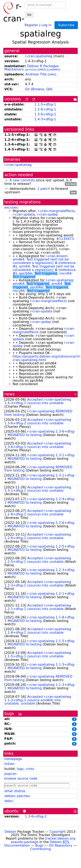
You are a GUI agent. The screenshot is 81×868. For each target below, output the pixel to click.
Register (31, 25)
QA (49, 89)
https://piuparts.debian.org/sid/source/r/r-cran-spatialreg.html (47, 358)
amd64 (18, 259)
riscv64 (65, 273)
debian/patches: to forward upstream (40, 191)
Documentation (17, 845)
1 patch (44, 189)
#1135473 (65, 239)
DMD (42, 70)
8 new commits (22, 180)
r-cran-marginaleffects (56, 211)
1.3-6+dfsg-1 (45, 114)
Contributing (41, 849)
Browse (38, 89)
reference (68, 263)
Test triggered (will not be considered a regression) (41, 261)
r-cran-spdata (24, 214)
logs (20, 769)
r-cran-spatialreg (39, 56)
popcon (10, 774)
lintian (10, 764)
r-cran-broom (57, 256)
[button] (6, 180)
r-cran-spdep (47, 214)
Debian (10, 832)
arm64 (24, 266)
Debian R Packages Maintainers (32, 68)
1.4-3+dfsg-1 (45, 119)
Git (27, 89)
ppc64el (26, 273)
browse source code (21, 778)
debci (9, 801)
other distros (15, 791)
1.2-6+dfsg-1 (45, 109)
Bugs (39, 845)
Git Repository (61, 845)
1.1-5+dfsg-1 (45, 104)
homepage (13, 759)
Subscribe (66, 25)
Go (29, 15)
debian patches (17, 796)
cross (30, 769)
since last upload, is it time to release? (40, 182)
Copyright (58, 832)
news (10, 394)
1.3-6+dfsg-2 (36, 816)
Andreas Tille (36, 74)
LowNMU (54, 70)
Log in (46, 25)
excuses (11, 207)
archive (31, 70)
